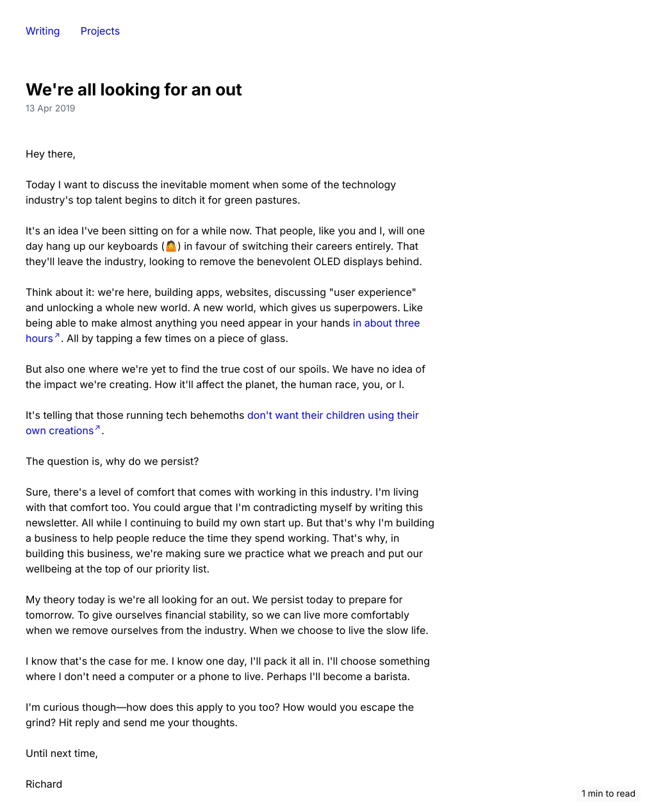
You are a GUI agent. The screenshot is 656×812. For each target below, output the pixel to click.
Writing (43, 31)
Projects (100, 31)
